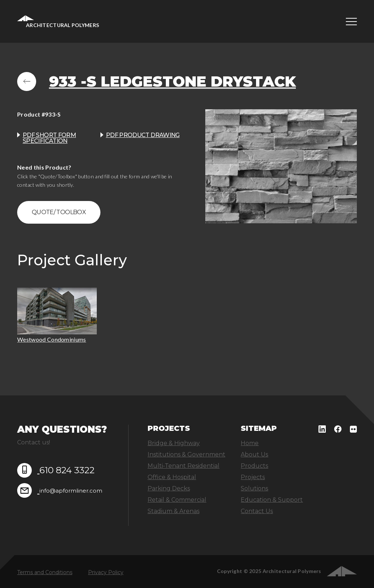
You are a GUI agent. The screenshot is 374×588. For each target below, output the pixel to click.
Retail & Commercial (177, 500)
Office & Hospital (172, 477)
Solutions (254, 488)
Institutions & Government (186, 454)
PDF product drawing (143, 135)
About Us (254, 454)
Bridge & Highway (174, 443)
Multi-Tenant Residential (184, 466)
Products (254, 466)
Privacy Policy (106, 572)
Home (250, 443)
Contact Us (257, 511)
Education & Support (272, 500)
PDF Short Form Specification (49, 138)
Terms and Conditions (45, 572)
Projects (253, 477)
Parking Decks (169, 488)
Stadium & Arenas (173, 511)
